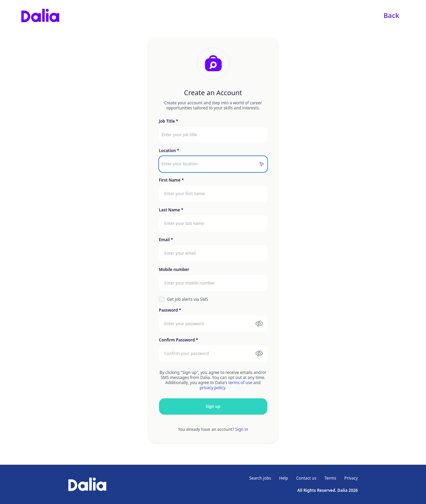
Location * (169, 151)
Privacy (351, 478)
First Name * (172, 180)
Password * (170, 310)
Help (284, 478)
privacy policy (212, 388)
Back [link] (391, 15)
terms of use (240, 383)
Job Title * (169, 121)
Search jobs (260, 478)
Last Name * (171, 210)
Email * (166, 240)
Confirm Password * (179, 340)
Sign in (242, 429)
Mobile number (174, 270)
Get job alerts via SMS (188, 299)
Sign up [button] (213, 406)
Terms (330, 478)
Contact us (306, 478)
